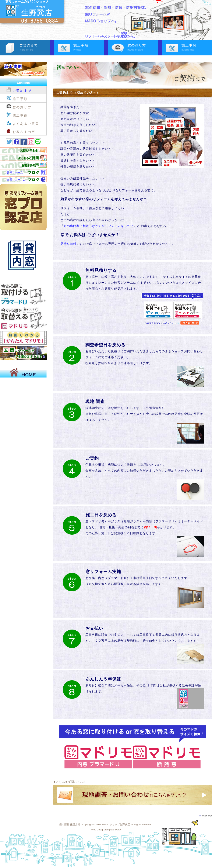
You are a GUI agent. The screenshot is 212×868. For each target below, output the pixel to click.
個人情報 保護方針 (70, 824)
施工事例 (197, 48)
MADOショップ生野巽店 (116, 824)
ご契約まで (34, 48)
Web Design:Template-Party (106, 830)
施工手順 (89, 48)
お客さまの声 (21, 131)
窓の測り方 (143, 48)
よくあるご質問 (23, 123)
